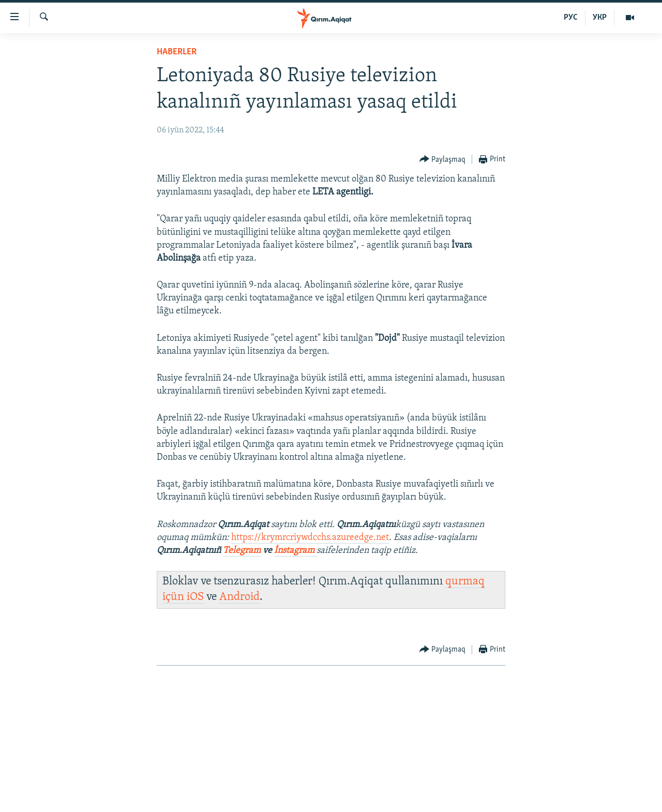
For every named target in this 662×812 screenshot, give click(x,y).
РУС (571, 18)
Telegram (242, 551)
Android (239, 597)
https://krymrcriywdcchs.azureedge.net (310, 538)
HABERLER (177, 52)
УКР (600, 18)
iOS (195, 597)
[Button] (443, 160)
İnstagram (295, 551)
